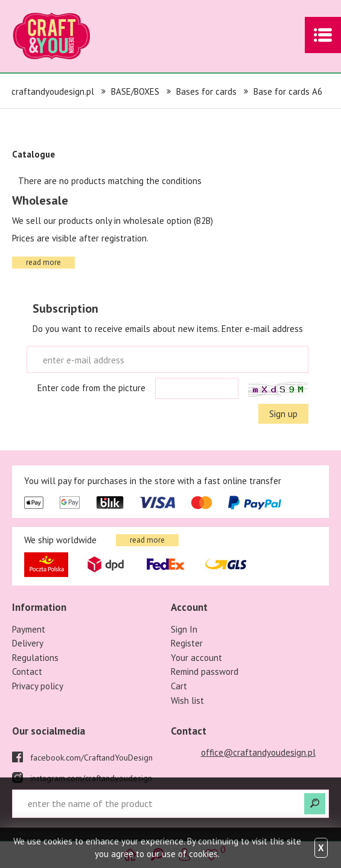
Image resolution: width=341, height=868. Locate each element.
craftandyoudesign (69, 36)
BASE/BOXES (135, 91)
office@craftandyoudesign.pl (258, 752)
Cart (179, 686)
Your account (196, 658)
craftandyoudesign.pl (53, 91)
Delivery (28, 643)
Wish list (187, 700)
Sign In (184, 629)
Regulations (35, 658)
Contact (27, 672)
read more (43, 262)
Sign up (283, 414)
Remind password (205, 672)
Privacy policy (38, 686)
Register (187, 643)
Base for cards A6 (288, 91)
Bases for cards (206, 91)
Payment (29, 629)
